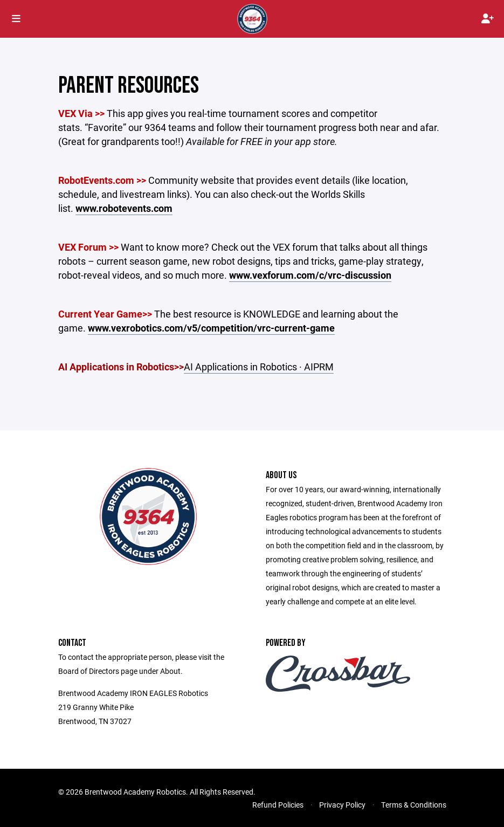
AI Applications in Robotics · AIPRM (259, 367)
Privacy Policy (342, 805)
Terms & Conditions (414, 805)
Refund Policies (278, 805)
